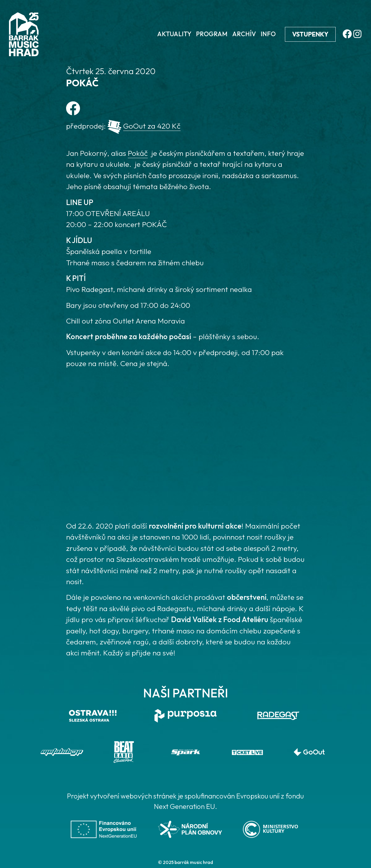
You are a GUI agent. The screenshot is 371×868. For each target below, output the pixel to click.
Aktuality (174, 34)
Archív (244, 34)
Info (268, 34)
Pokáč (138, 153)
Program (212, 34)
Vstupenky (310, 34)
